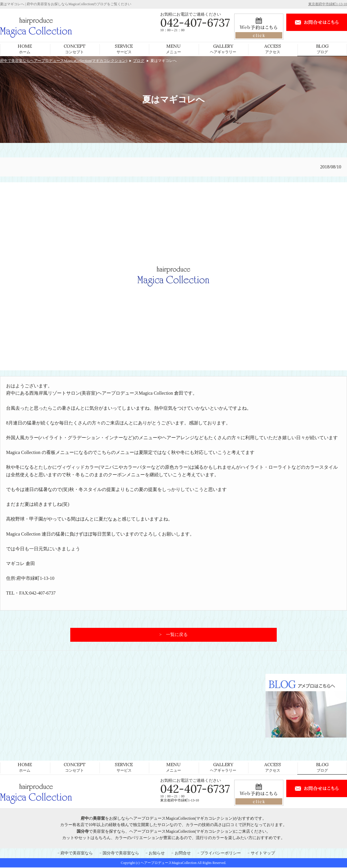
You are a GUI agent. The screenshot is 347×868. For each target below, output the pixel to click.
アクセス (273, 49)
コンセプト (75, 49)
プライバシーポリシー (221, 854)
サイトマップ (263, 854)
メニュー (173, 49)
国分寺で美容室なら (121, 854)
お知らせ (157, 854)
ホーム (25, 49)
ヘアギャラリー (223, 49)
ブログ (322, 49)
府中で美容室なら (77, 854)
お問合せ (183, 854)
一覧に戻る (177, 635)
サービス (124, 49)
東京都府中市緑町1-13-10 (328, 4)
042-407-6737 (195, 23)
